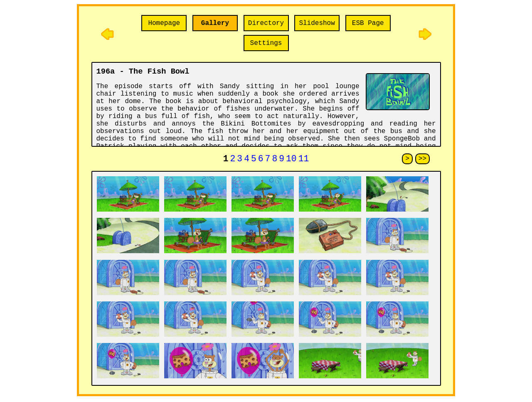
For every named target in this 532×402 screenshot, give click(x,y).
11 (304, 160)
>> (422, 160)
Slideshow (317, 23)
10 (291, 160)
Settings (266, 43)
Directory (266, 23)
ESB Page (368, 23)
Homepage (164, 23)
